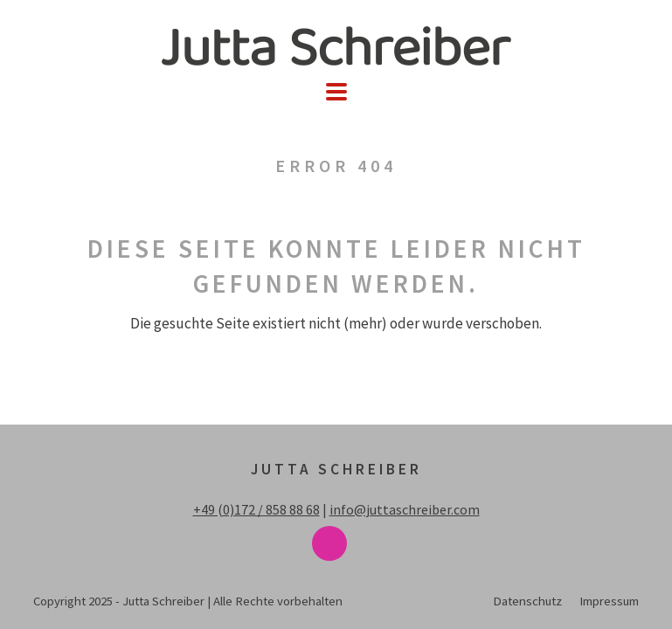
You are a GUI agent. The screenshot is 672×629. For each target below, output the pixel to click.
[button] (336, 92)
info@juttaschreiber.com (405, 509)
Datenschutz (527, 601)
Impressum (609, 601)
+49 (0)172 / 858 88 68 (256, 509)
